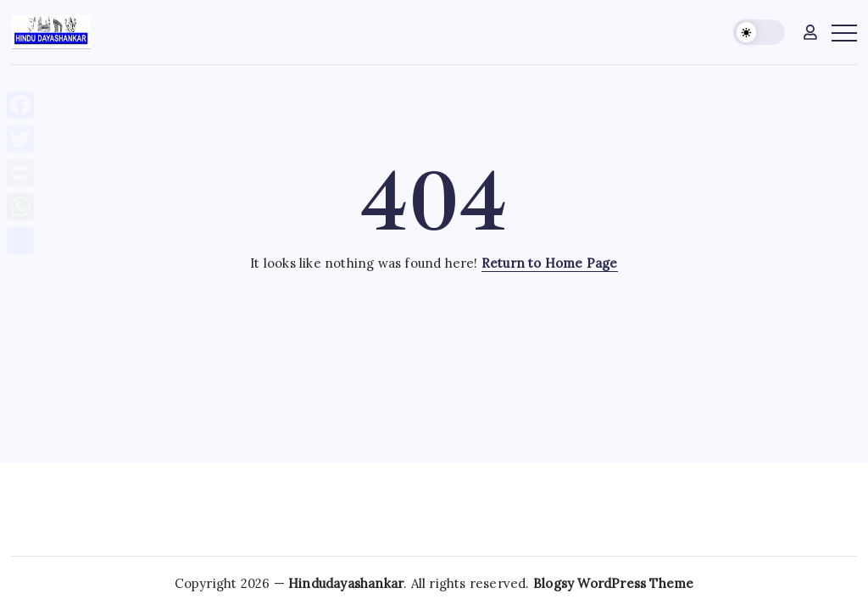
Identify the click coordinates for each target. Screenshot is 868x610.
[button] (759, 33)
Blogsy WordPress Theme (613, 583)
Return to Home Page (550, 263)
